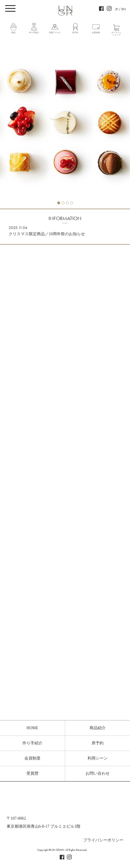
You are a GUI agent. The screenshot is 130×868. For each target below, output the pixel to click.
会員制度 (96, 33)
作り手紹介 (34, 33)
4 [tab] (71, 203)
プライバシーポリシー (103, 840)
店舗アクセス (55, 33)
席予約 (75, 33)
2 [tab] (63, 203)
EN (124, 9)
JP (116, 9)
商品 (13, 33)
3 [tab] (67, 203)
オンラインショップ (116, 34)
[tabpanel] (65, 124)
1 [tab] (59, 203)
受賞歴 (32, 773)
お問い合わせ (98, 773)
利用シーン (98, 758)
